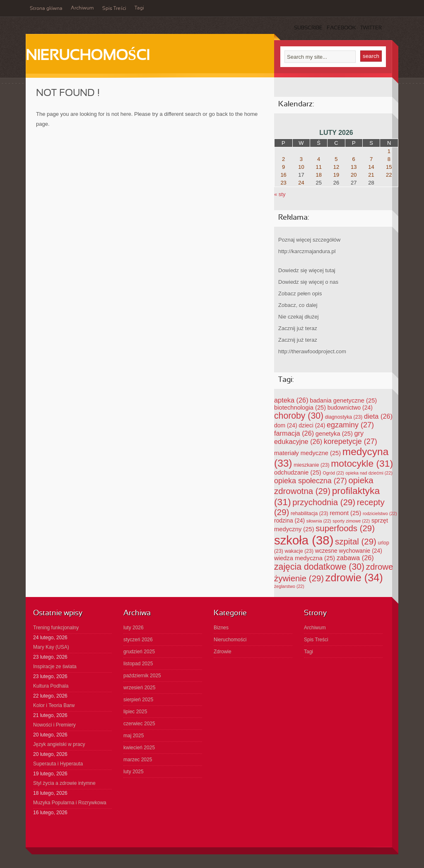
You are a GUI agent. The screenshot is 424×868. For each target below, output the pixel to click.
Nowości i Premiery (54, 725)
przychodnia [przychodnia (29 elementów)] (324, 502)
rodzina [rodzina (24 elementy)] (289, 520)
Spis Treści (114, 9)
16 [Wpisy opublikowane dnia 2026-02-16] (283, 175)
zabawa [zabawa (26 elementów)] (355, 558)
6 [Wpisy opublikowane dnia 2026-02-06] (354, 159)
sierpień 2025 (138, 700)
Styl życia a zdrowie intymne (64, 783)
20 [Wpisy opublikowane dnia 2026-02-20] (354, 175)
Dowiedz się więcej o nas (308, 282)
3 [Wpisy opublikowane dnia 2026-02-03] (301, 159)
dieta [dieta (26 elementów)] (378, 416)
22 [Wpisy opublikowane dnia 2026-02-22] (389, 175)
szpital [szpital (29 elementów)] (356, 542)
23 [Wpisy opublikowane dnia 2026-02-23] (283, 183)
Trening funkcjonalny (56, 628)
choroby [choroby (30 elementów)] (299, 416)
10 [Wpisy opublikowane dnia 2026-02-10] (301, 167)
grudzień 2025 (139, 652)
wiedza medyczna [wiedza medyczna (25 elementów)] (305, 558)
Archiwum (82, 8)
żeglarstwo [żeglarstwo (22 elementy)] (289, 586)
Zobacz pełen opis (300, 294)
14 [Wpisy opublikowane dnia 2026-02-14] (371, 167)
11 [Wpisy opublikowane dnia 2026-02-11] (318, 167)
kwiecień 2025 (139, 748)
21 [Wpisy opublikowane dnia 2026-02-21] (371, 175)
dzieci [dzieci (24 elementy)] (312, 425)
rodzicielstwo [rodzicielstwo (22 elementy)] (380, 513)
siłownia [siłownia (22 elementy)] (319, 521)
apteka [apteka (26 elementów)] (291, 400)
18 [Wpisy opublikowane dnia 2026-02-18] (318, 175)
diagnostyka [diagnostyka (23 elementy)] (344, 417)
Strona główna (46, 9)
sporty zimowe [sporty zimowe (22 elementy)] (351, 521)
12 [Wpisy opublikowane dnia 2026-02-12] (336, 167)
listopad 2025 (138, 664)
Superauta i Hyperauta (58, 764)
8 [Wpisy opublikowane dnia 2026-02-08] (389, 159)
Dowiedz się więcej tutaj (307, 270)
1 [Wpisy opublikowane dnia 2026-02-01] (389, 151)
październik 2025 (142, 676)
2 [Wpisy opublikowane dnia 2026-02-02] (283, 159)
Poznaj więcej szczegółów (309, 240)
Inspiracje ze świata (55, 667)
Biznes (221, 628)
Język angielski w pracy (59, 744)
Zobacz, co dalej (298, 305)
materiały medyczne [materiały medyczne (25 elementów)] (307, 453)
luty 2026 (134, 628)
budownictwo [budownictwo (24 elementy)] (350, 408)
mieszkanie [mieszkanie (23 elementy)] (312, 465)
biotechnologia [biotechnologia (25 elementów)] (300, 408)
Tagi (139, 8)
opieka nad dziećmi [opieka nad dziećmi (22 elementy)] (369, 473)
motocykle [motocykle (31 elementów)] (362, 463)
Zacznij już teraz (298, 328)
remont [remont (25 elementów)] (345, 513)
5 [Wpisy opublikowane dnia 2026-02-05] (336, 159)
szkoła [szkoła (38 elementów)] (304, 540)
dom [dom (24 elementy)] (286, 425)
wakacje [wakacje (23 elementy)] (299, 551)
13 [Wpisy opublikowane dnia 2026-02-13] (354, 167)
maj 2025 (134, 736)
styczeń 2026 (138, 640)
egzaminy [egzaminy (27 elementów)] (350, 425)
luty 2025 (134, 772)
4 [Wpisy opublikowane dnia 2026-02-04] (319, 159)
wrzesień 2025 (139, 688)
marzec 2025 (138, 760)
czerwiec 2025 (139, 724)
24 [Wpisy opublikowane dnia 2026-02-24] (301, 183)
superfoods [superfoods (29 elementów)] (345, 528)
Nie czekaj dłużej (299, 317)
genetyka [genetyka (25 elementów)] (334, 434)
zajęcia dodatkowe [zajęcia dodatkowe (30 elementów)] (319, 567)
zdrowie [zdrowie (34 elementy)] (354, 578)
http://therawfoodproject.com (312, 351)
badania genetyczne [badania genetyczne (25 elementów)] (343, 400)
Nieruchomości (88, 56)
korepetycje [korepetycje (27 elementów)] (351, 441)
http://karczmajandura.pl (307, 251)
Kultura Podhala (51, 686)
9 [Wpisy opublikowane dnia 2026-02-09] (283, 167)
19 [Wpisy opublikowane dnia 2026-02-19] (336, 175)
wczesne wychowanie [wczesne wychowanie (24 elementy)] (349, 551)
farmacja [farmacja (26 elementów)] (294, 433)
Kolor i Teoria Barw (54, 705)
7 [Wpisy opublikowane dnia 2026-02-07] (371, 159)
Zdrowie (223, 652)
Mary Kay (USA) (51, 647)
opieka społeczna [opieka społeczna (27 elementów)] (311, 481)
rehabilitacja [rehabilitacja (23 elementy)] (310, 513)
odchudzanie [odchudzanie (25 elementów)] (298, 472)
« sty (280, 194)
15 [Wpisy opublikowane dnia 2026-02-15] (389, 167)
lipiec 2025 (135, 712)
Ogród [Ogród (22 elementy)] (333, 473)
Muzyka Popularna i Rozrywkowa (70, 803)
